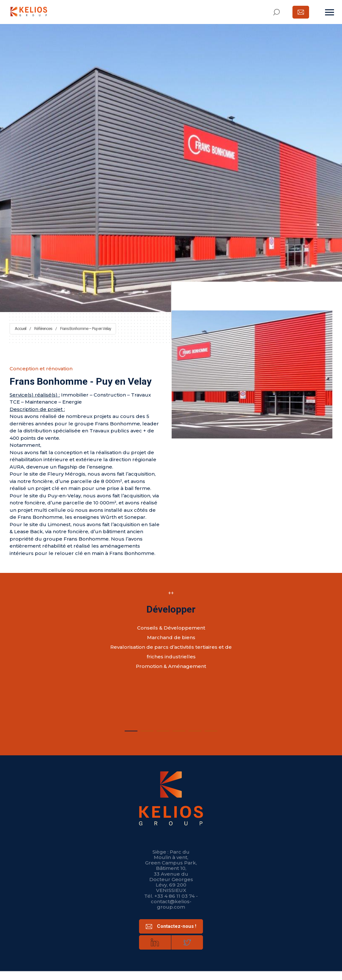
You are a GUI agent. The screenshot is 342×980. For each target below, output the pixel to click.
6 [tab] (211, 730)
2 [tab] (147, 730)
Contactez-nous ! (171, 927)
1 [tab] (131, 730)
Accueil (20, 329)
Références (43, 329)
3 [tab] (163, 730)
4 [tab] (179, 730)
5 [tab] (195, 730)
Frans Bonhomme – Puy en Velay (85, 329)
